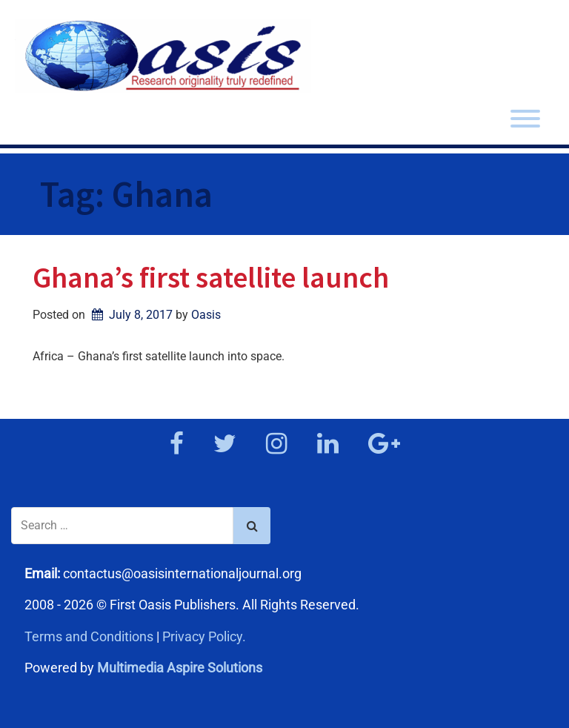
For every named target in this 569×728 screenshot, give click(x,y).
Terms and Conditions (89, 636)
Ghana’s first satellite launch (211, 277)
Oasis (206, 315)
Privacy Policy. (204, 636)
